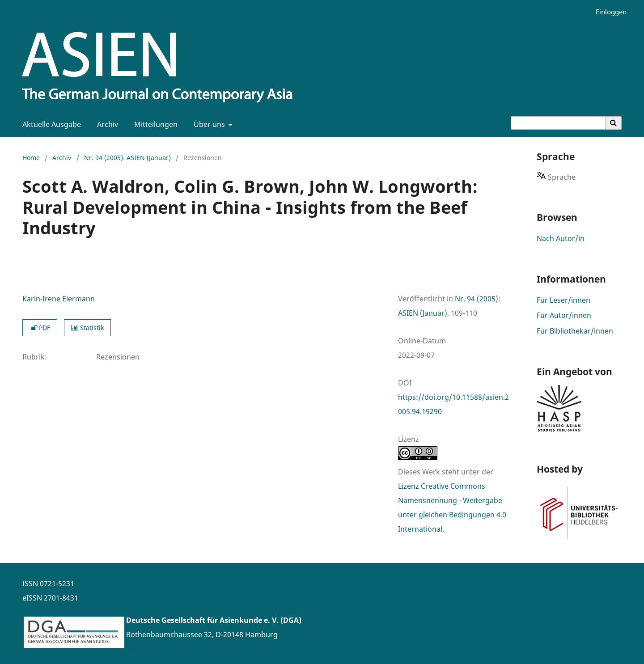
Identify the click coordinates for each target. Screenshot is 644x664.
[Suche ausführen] (614, 123)
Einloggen (608, 12)
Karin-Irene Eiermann (59, 299)
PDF (40, 328)
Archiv (106, 124)
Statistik (87, 328)
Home (31, 158)
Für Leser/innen (563, 300)
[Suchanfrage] (558, 123)
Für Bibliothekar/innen (575, 331)
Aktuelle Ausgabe (50, 124)
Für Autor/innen (564, 315)
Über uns (208, 124)
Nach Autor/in (561, 238)
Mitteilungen (154, 124)
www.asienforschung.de (167, 649)
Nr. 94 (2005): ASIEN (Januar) (127, 158)
